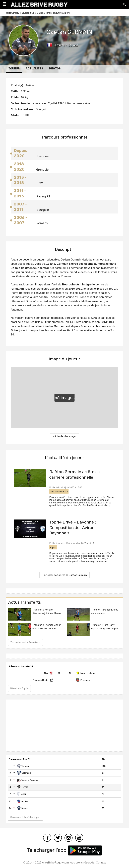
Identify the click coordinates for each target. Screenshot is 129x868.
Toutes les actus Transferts (25, 643)
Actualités (34, 69)
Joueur (14, 69)
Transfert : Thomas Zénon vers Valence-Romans (47, 627)
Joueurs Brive (28, 13)
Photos (55, 69)
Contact (101, 863)
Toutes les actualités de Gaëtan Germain (64, 575)
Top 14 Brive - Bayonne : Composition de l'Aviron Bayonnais (73, 528)
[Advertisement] (64, 725)
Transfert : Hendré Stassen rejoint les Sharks (47, 611)
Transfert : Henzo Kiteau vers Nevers (105, 611)
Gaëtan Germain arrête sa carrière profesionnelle (75, 474)
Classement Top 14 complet (25, 817)
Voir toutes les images (65, 436)
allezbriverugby (12, 13)
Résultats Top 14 (19, 689)
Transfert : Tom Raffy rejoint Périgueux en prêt (105, 627)
